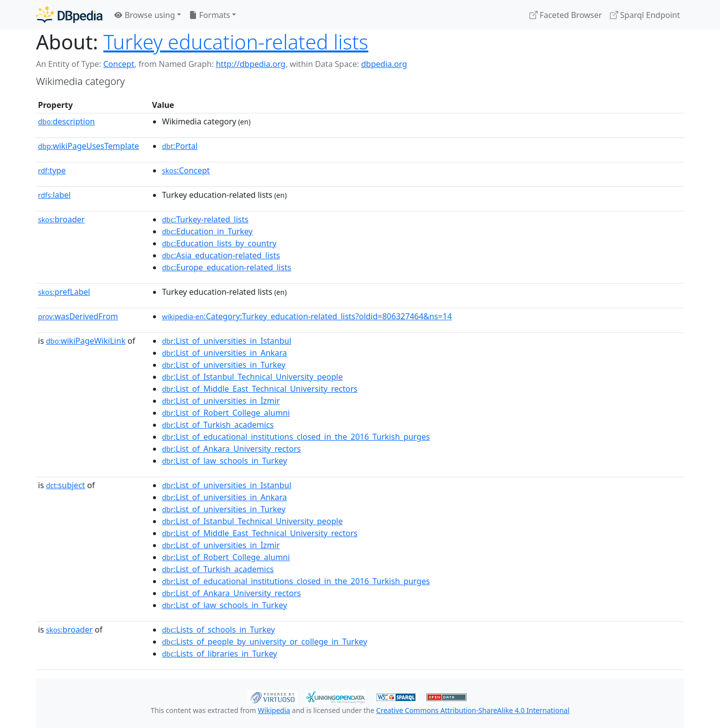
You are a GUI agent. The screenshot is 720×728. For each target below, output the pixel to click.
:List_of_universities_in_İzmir (221, 401)
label (54, 195)
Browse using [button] (145, 15)
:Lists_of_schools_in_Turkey (218, 630)
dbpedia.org (384, 64)
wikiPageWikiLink (86, 341)
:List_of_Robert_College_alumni (226, 413)
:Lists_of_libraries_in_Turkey (219, 654)
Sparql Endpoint (645, 15)
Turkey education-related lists (236, 42)
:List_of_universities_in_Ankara (224, 353)
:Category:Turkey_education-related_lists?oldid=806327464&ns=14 (307, 316)
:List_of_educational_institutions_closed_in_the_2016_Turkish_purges (296, 437)
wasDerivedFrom (78, 316)
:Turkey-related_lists (205, 219)
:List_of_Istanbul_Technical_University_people (252, 377)
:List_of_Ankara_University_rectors (231, 449)
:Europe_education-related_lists (227, 267)
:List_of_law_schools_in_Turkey (224, 461)
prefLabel (64, 292)
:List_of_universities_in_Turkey (224, 365)
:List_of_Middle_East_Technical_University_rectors (260, 389)
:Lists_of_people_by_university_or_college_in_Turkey (264, 642)
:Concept (186, 170)
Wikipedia (274, 710)
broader (61, 219)
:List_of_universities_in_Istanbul (227, 341)
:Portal (180, 146)
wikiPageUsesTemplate (88, 146)
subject (65, 485)
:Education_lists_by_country (219, 243)
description (66, 121)
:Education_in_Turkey (207, 231)
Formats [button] (209, 15)
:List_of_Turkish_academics (218, 425)
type (52, 170)
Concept (118, 64)
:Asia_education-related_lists (221, 255)
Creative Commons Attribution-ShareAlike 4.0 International (472, 710)
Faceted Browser (566, 15)
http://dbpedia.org (251, 64)
